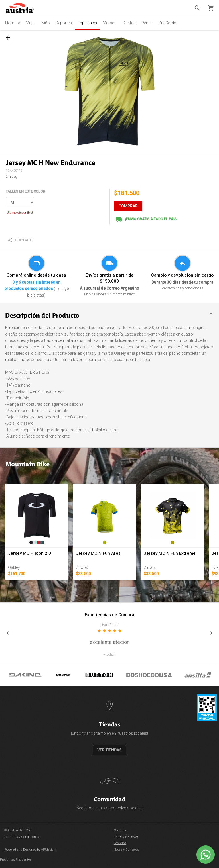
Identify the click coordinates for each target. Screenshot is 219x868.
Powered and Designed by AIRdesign (30, 850)
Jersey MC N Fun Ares (98, 553)
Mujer (31, 23)
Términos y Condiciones (22, 837)
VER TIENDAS (109, 750)
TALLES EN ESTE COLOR (26, 191)
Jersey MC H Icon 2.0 (30, 553)
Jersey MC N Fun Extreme (170, 553)
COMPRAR (128, 206)
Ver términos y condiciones (182, 288)
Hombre (13, 23)
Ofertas (129, 23)
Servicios (120, 843)
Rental (147, 23)
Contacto (120, 830)
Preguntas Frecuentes (16, 860)
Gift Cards (167, 23)
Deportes (64, 23)
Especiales (87, 23)
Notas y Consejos (126, 850)
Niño (46, 23)
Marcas (110, 23)
